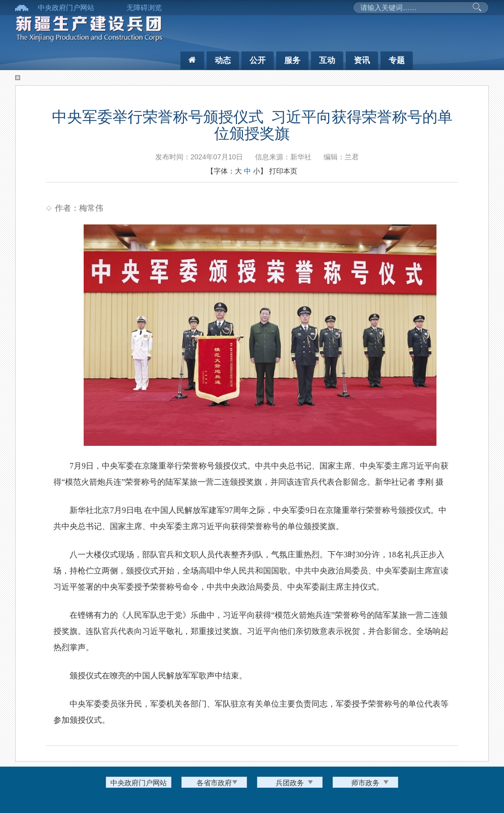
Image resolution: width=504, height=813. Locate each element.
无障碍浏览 (144, 8)
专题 (397, 60)
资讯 (362, 60)
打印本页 (283, 171)
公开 (258, 60)
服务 (292, 60)
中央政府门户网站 (66, 8)
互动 (327, 60)
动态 (223, 60)
